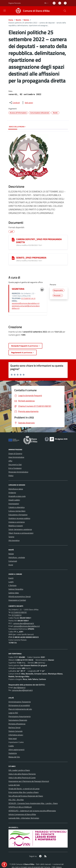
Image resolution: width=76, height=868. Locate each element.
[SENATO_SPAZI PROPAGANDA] (13, 258)
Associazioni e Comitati (17, 600)
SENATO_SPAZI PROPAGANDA (31, 258)
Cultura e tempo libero (17, 511)
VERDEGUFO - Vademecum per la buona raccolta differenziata (32, 811)
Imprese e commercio (17, 522)
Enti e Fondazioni (15, 468)
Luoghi (11, 582)
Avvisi (11, 565)
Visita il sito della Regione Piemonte (22, 774)
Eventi (11, 578)
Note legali (13, 738)
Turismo (11, 537)
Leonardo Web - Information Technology (24, 818)
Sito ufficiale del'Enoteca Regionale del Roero (26, 796)
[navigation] (5, 11)
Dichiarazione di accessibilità (19, 705)
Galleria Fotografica (16, 589)
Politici (11, 476)
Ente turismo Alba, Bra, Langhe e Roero (23, 792)
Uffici (10, 461)
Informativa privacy (16, 735)
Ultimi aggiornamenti (16, 750)
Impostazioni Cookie (16, 742)
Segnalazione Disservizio (18, 720)
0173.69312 (17, 615)
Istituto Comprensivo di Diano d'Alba (22, 814)
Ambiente (12, 493)
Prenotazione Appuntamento (20, 716)
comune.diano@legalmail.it (24, 623)
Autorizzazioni (14, 504)
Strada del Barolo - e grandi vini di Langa (24, 789)
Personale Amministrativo (18, 472)
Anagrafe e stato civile (17, 496)
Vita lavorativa (14, 540)
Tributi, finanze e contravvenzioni (21, 533)
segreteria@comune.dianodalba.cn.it (26, 303)
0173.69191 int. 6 (28, 298)
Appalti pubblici (14, 500)
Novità (18, 20)
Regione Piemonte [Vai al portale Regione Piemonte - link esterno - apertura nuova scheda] (15, 3)
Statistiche (13, 753)
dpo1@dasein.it (19, 687)
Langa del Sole (14, 785)
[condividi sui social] (14, 103)
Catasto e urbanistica (17, 507)
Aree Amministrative (16, 457)
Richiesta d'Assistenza (17, 724)
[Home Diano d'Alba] (32, 11)
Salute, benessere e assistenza (20, 529)
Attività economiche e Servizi (20, 596)
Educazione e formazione (18, 515)
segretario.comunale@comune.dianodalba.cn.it (26, 307)
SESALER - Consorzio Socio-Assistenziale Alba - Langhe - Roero (33, 803)
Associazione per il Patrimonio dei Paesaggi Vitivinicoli (29, 781)
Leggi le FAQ (13, 713)
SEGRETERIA (18, 289)
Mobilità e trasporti (16, 526)
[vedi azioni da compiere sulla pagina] (27, 103)
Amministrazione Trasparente (20, 702)
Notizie (26, 20)
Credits (11, 746)
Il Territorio (12, 585)
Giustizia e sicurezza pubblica (19, 518)
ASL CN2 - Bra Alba (16, 800)
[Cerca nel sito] (65, 11)
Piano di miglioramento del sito (20, 709)
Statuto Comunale (15, 731)
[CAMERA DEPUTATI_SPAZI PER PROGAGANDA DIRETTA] (13, 240)
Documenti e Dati (15, 465)
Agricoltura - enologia (17, 557)
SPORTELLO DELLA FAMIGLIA (20, 807)
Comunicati (13, 561)
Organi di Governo (15, 453)
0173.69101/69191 (19, 612)
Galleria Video (14, 593)
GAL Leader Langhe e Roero (19, 770)
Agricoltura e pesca (16, 489)
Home (11, 20)
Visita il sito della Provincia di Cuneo (22, 778)
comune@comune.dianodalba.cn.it (27, 626)
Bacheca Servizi (14, 727)
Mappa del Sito (14, 757)
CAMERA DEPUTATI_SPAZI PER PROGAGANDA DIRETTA (39, 241)
